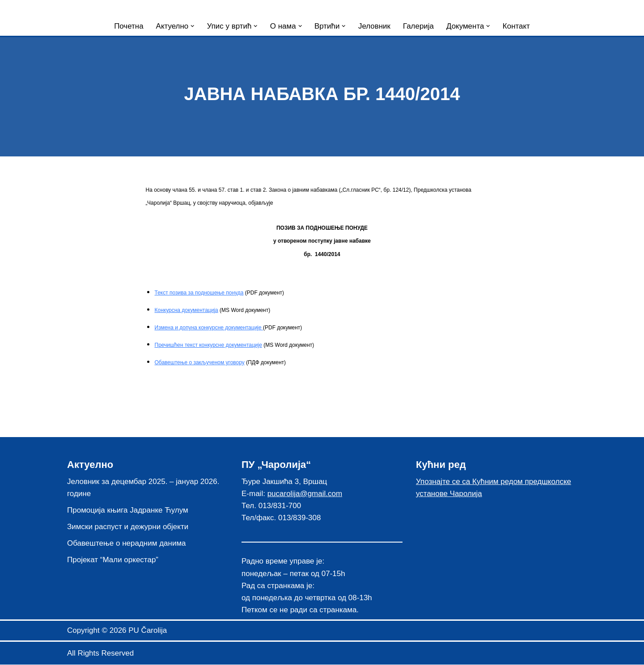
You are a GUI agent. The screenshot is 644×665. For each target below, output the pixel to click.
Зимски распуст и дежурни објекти (128, 527)
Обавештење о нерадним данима (127, 544)
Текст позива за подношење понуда (199, 293)
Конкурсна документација (186, 311)
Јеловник (374, 26)
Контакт (517, 26)
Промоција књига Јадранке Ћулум (128, 511)
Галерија (418, 26)
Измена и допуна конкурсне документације (209, 328)
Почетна (128, 26)
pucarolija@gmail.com (305, 494)
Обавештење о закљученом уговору (200, 363)
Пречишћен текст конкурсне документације (208, 345)
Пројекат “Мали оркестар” (113, 561)
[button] (192, 26)
